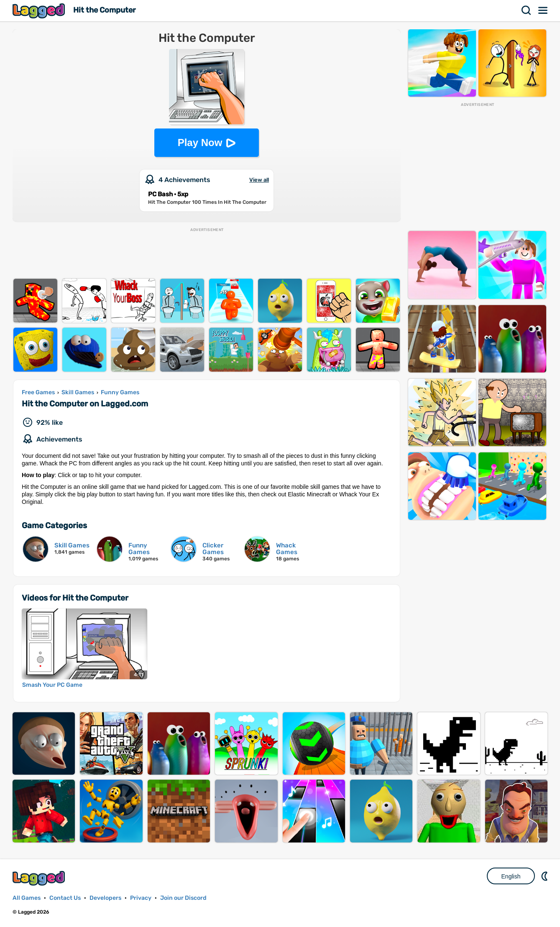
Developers (105, 898)
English (511, 876)
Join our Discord (183, 898)
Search (527, 10)
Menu (543, 10)
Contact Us (65, 898)
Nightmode (545, 876)
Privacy (141, 898)
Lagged (40, 11)
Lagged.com (40, 878)
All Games (27, 898)
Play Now (200, 143)
